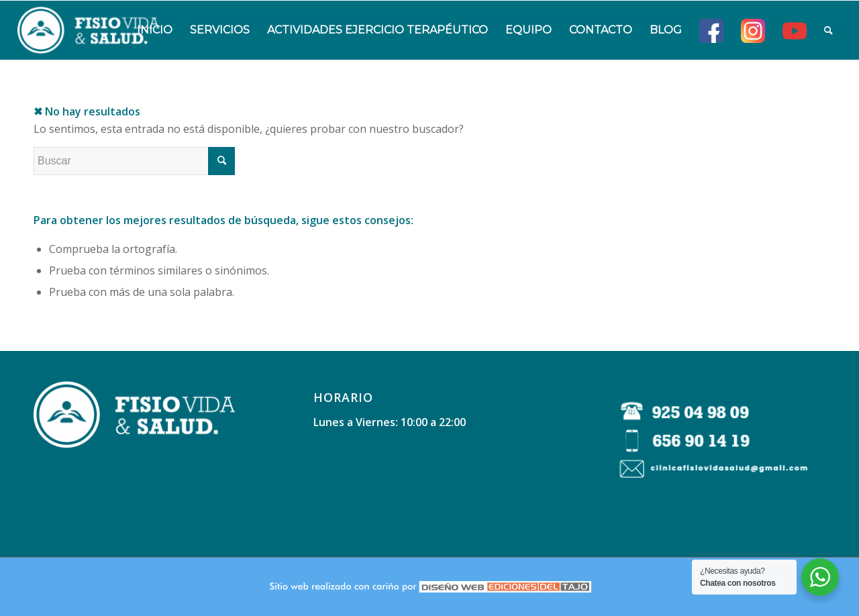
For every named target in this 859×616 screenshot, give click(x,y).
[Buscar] (828, 30)
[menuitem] (155, 30)
